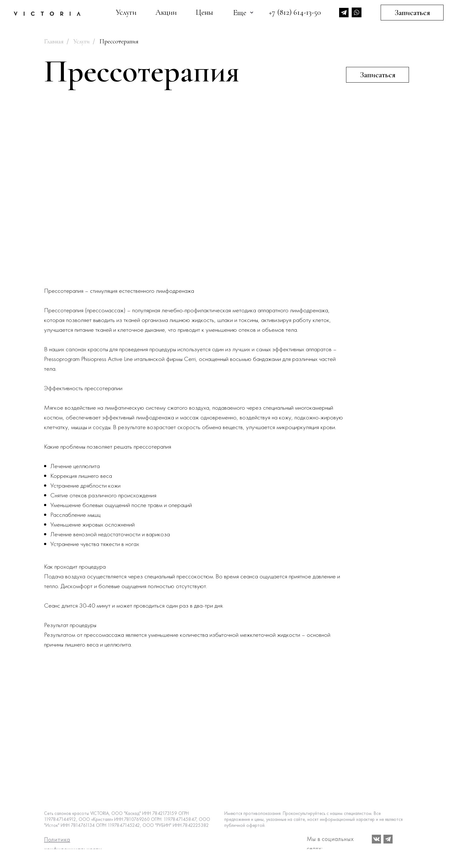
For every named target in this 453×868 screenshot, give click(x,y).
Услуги (126, 12)
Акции (166, 12)
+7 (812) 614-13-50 (295, 12)
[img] (47, 14)
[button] (377, 75)
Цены (204, 12)
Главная (54, 41)
